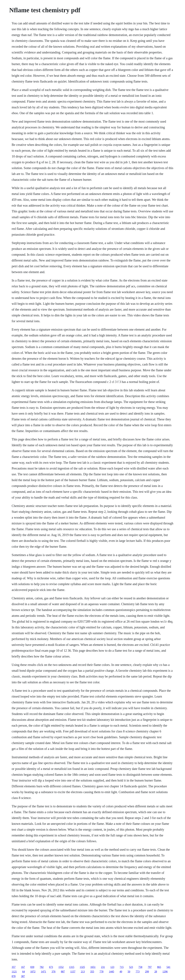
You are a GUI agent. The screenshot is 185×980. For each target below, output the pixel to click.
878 (14, 976)
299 (147, 972)
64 (24, 972)
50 (129, 972)
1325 (82, 967)
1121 (14, 972)
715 (122, 967)
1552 (61, 967)
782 (42, 967)
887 (63, 972)
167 (23, 967)
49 (121, 972)
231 (103, 967)
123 (112, 967)
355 (92, 972)
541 (168, 967)
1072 (33, 972)
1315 (72, 967)
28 (156, 972)
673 (51, 967)
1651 (93, 967)
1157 (73, 972)
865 (159, 967)
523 (131, 967)
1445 (111, 972)
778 (101, 972)
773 (138, 972)
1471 (44, 972)
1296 (165, 972)
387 (23, 976)
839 (32, 967)
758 (140, 967)
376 (54, 972)
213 (83, 972)
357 (14, 967)
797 (150, 967)
